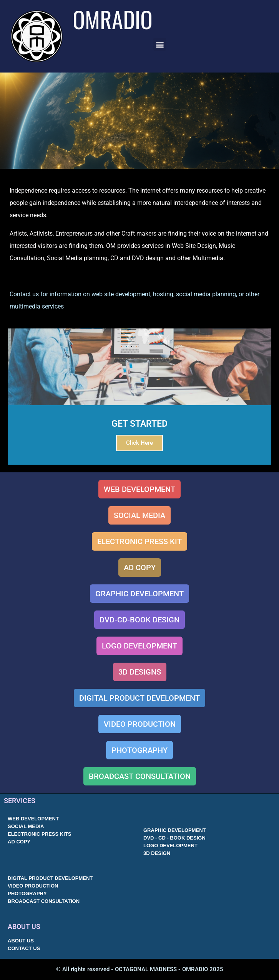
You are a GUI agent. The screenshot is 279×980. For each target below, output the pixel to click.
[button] (160, 44)
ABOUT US (24, 926)
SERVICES (20, 801)
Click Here (139, 443)
